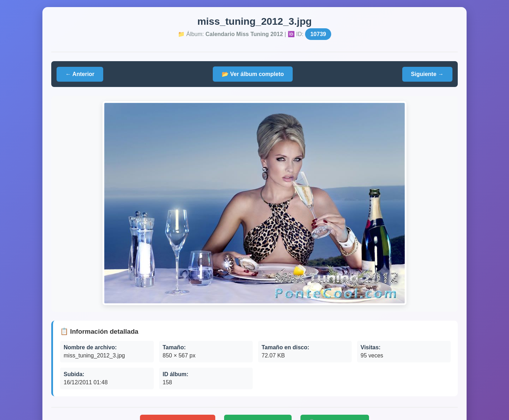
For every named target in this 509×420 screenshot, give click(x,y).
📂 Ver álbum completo (253, 74)
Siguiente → (427, 74)
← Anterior (80, 74)
